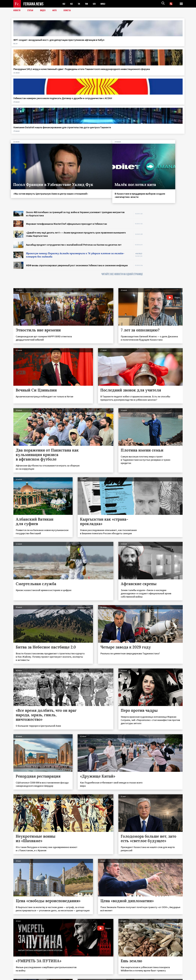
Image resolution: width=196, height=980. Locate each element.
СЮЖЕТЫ (70, 11)
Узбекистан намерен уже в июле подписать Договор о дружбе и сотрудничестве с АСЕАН (118, 45)
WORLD (107, 4)
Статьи (32, 11)
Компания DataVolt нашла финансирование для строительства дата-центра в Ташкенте (160, 45)
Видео (45, 11)
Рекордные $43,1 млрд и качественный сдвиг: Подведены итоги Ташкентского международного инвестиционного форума (73, 48)
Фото (57, 11)
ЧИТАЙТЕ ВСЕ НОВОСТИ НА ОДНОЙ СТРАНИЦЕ (122, 200)
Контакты (20, 973)
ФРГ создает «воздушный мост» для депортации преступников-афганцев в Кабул (30, 45)
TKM (89, 4)
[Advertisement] (165, 174)
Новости (17, 11)
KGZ (72, 4)
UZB (97, 4)
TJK (80, 4)
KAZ (64, 4)
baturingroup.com (117, 977)
